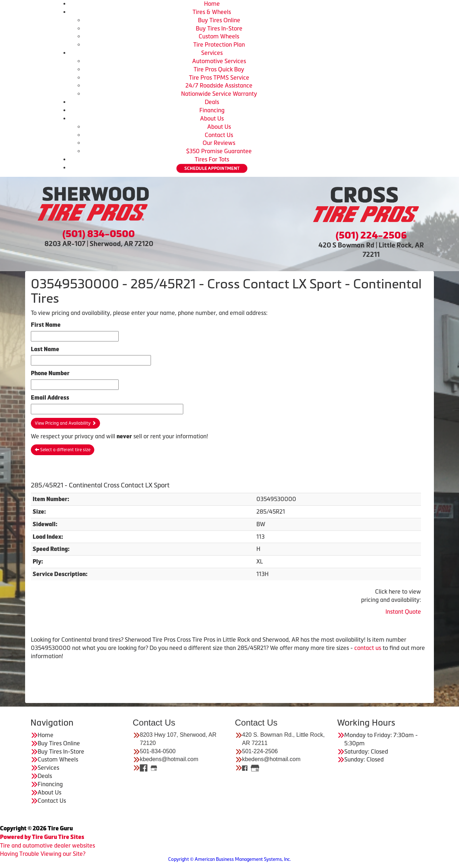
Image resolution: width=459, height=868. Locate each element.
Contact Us (219, 135)
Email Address (50, 398)
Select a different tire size (63, 450)
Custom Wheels (219, 36)
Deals (212, 102)
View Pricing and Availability (65, 423)
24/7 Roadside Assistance (219, 85)
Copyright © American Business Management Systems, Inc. (229, 859)
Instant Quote (403, 612)
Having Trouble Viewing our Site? (43, 854)
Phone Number (50, 373)
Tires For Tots (212, 159)
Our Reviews (219, 143)
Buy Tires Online (219, 20)
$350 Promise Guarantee (219, 151)
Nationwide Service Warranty (219, 94)
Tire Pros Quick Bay (219, 69)
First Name (46, 325)
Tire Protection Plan (219, 44)
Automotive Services (219, 61)
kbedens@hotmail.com (169, 759)
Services (212, 53)
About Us (212, 118)
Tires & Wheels (212, 12)
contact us (368, 648)
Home (212, 4)
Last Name (45, 349)
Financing (212, 110)
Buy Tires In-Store (219, 28)
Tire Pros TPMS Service (219, 77)
